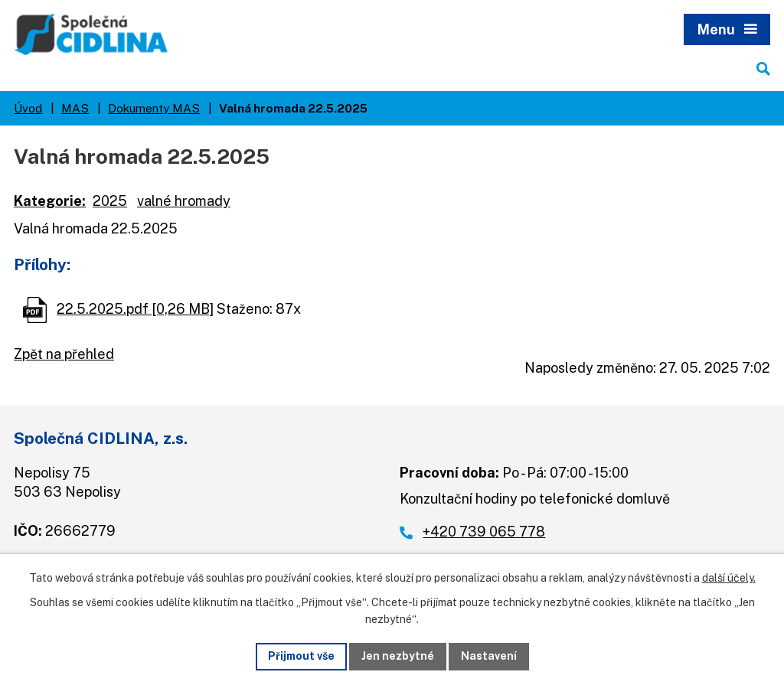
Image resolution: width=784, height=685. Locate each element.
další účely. (729, 578)
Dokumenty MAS (154, 108)
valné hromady (184, 201)
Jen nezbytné (398, 656)
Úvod (28, 108)
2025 (110, 201)
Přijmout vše (301, 656)
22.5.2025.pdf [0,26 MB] (135, 309)
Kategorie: (50, 201)
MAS (75, 108)
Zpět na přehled (64, 354)
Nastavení (489, 656)
